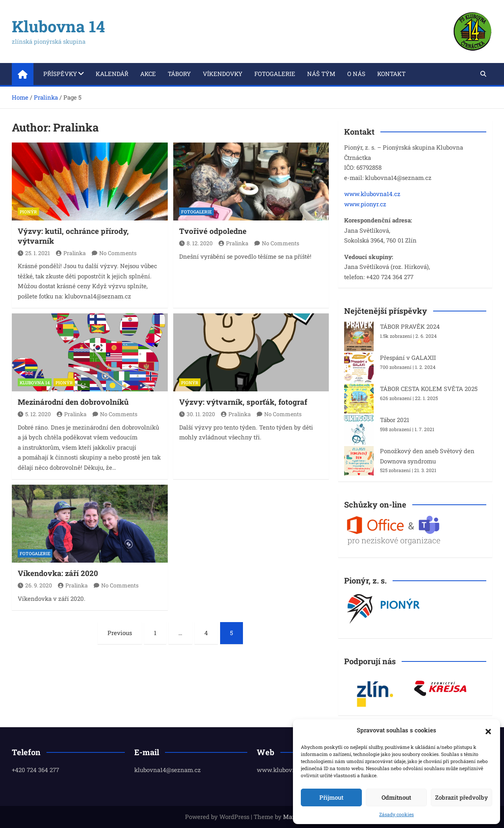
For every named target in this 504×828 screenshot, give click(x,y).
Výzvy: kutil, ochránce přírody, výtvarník (73, 236)
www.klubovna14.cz (372, 194)
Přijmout (331, 797)
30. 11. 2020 (197, 414)
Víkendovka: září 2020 (58, 573)
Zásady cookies (397, 814)
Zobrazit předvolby (461, 797)
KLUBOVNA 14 (35, 383)
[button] (488, 730)
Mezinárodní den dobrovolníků (73, 402)
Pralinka (71, 253)
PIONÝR (28, 212)
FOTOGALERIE (196, 212)
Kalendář (112, 74)
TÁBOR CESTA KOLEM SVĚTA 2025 (429, 389)
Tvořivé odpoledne (213, 231)
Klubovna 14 (58, 26)
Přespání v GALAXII (408, 358)
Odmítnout (396, 797)
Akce (148, 74)
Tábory (179, 74)
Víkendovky (223, 74)
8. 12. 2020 (196, 243)
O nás (356, 74)
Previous (120, 633)
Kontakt (391, 74)
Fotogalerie (275, 74)
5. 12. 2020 (34, 414)
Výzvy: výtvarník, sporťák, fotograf (243, 402)
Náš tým (321, 74)
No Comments (118, 253)
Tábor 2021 (395, 420)
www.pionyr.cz (365, 204)
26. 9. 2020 (35, 585)
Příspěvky (60, 74)
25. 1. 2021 (34, 253)
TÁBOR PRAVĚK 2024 (410, 326)
